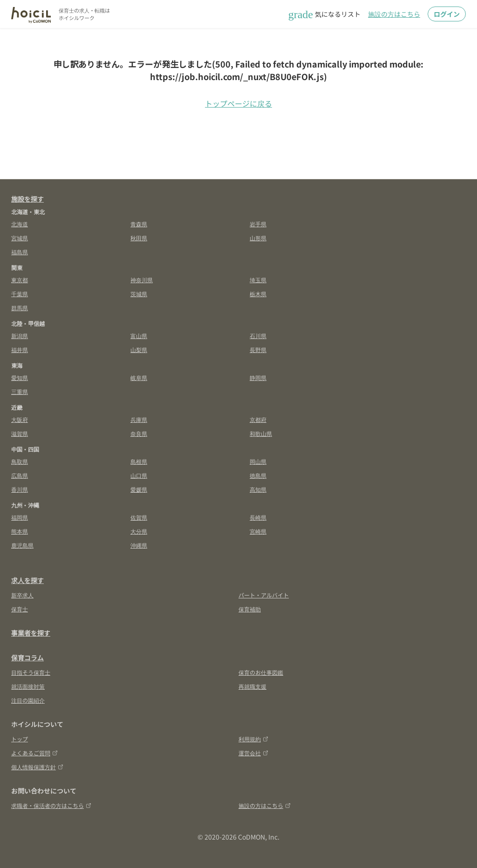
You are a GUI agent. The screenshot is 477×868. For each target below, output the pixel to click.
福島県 (20, 252)
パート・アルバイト (264, 595)
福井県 (20, 349)
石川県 (258, 336)
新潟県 (20, 336)
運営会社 (253, 753)
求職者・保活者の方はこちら (51, 805)
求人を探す (27, 580)
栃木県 (258, 294)
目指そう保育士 (31, 672)
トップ (20, 739)
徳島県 (258, 475)
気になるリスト (324, 14)
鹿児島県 (22, 545)
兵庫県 (139, 419)
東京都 (20, 280)
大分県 (139, 531)
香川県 (20, 489)
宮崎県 (258, 531)
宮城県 (20, 238)
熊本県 (20, 531)
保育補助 (250, 609)
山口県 (139, 475)
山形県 (258, 238)
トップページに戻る (238, 103)
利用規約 (253, 739)
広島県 (20, 475)
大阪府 (20, 419)
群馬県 (20, 308)
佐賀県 (139, 517)
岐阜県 (139, 377)
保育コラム (27, 658)
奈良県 (139, 433)
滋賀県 (20, 433)
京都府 (258, 419)
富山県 (139, 336)
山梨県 (139, 349)
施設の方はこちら (394, 14)
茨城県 (139, 294)
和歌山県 (261, 433)
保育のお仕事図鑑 (261, 672)
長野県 (258, 349)
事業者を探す (31, 633)
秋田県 (139, 238)
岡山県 (258, 461)
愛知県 (20, 377)
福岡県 (20, 517)
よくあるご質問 (34, 753)
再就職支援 (252, 686)
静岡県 (258, 377)
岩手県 (258, 224)
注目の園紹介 (28, 700)
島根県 (139, 461)
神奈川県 (142, 280)
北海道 (20, 224)
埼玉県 (258, 280)
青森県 (139, 224)
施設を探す (27, 199)
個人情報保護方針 (37, 767)
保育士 (20, 609)
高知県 (258, 489)
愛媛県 (139, 489)
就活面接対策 (28, 686)
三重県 (20, 391)
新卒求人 (22, 595)
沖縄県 (139, 545)
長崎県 (258, 517)
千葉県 (20, 294)
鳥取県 (20, 461)
